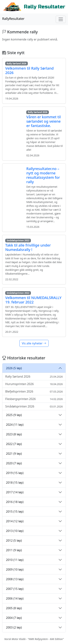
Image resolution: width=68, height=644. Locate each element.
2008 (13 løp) (15, 579)
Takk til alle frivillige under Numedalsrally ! (28, 247)
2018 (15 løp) (15, 483)
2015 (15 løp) (15, 512)
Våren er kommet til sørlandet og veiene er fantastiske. (44, 121)
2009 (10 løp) (15, 569)
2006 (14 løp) (15, 598)
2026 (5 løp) (14, 368)
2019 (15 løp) (15, 473)
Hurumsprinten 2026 (34, 384)
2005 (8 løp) (14, 608)
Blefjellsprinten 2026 (34, 391)
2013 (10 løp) (15, 531)
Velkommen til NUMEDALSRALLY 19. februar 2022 (33, 300)
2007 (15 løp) (15, 589)
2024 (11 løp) (15, 425)
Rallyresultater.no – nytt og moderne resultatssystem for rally (43, 175)
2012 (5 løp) (14, 540)
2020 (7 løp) (14, 463)
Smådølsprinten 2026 (34, 406)
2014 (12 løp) (15, 521)
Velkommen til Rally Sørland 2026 (29, 70)
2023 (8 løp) (14, 434)
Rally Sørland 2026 (34, 376)
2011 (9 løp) (14, 550)
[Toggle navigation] (61, 19)
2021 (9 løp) (14, 454)
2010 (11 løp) (15, 560)
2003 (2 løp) (14, 627)
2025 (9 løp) (14, 415)
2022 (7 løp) (14, 444)
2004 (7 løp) (14, 618)
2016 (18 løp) (15, 502)
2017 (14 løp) (15, 492)
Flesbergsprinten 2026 (34, 399)
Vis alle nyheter (34, 343)
